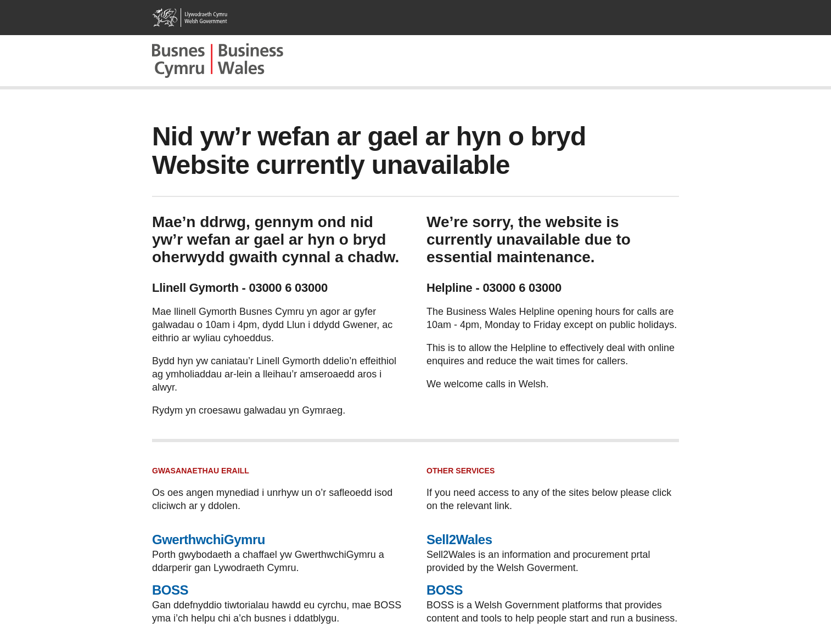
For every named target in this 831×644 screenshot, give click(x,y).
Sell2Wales (459, 540)
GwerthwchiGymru (209, 540)
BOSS (170, 590)
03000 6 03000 (288, 288)
